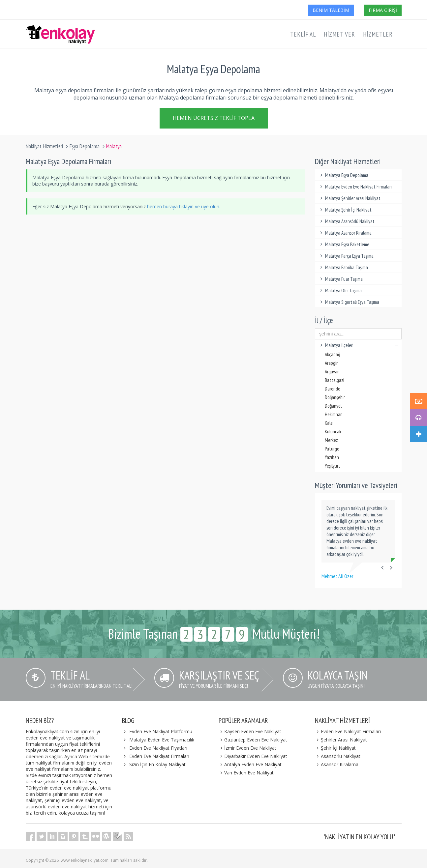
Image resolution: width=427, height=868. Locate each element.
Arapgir (331, 363)
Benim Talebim (331, 10)
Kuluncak (333, 432)
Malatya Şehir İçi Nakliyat (345, 210)
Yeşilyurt (333, 466)
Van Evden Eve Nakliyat (246, 773)
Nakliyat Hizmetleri (44, 146)
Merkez (331, 440)
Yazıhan (332, 457)
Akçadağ (332, 354)
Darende (333, 389)
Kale (329, 423)
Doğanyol (333, 406)
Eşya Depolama (85, 146)
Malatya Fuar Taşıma (340, 279)
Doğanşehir (335, 397)
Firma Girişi (383, 10)
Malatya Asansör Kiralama (345, 233)
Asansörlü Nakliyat (338, 756)
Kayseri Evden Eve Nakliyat (250, 731)
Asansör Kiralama (337, 764)
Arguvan (332, 372)
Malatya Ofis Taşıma (340, 290)
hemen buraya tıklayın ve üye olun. (184, 206)
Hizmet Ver (339, 34)
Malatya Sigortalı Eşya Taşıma (349, 302)
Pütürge (332, 449)
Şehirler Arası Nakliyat (341, 740)
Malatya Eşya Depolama (343, 175)
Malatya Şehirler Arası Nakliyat (349, 198)
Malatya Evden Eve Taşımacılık (162, 740)
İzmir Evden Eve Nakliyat (248, 748)
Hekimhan (334, 414)
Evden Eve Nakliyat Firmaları (159, 756)
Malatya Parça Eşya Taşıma (346, 256)
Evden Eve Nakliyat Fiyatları (158, 748)
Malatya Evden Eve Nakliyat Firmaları (355, 187)
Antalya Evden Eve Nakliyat (250, 764)
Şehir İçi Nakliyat (335, 748)
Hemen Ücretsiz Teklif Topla (214, 118)
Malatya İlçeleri (358, 345)
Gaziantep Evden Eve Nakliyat (253, 740)
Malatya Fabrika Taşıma (343, 267)
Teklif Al (303, 34)
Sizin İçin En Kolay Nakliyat (157, 764)
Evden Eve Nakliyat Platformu (161, 731)
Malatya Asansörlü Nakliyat (346, 221)
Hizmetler (378, 34)
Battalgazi (335, 380)
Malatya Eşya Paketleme (344, 244)
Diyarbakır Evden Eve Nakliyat (253, 756)
